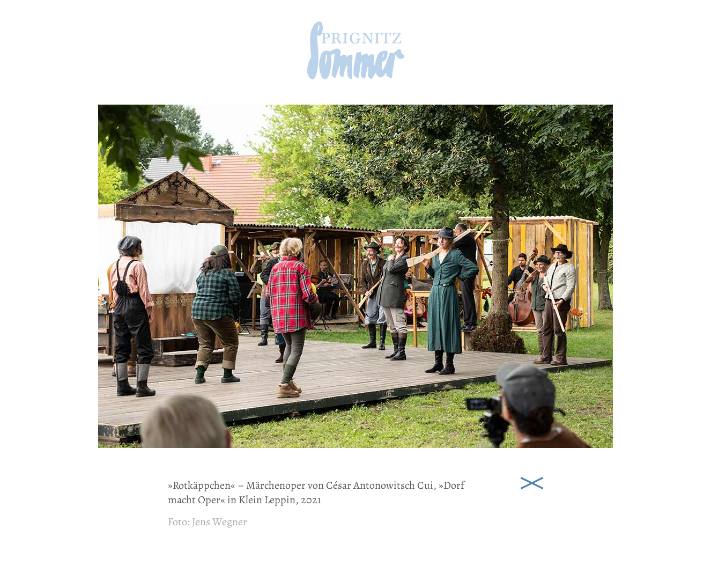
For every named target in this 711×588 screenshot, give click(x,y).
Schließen (532, 482)
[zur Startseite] (356, 76)
